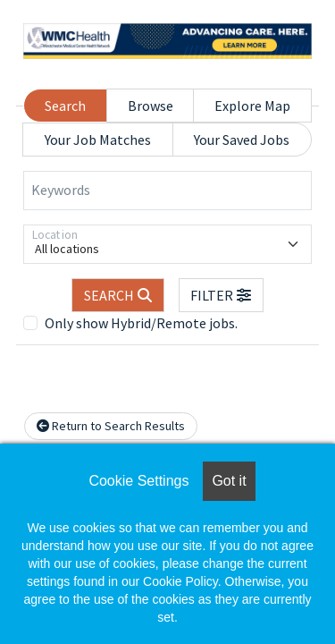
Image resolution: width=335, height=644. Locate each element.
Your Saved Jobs (242, 140)
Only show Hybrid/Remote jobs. (141, 323)
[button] (222, 295)
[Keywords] (167, 191)
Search (65, 106)
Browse (151, 106)
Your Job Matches (98, 140)
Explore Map (252, 106)
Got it (229, 481)
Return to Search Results (111, 426)
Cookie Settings (138, 481)
